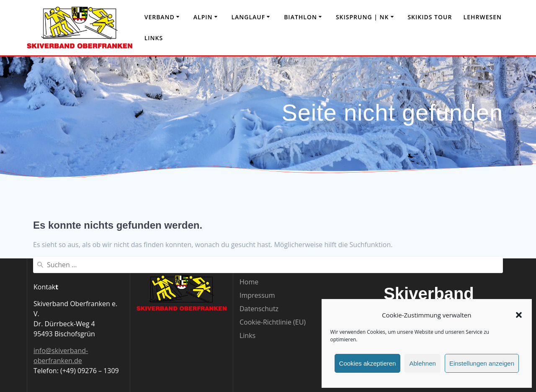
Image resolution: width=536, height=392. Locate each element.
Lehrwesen (483, 17)
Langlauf (248, 17)
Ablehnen (422, 363)
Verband (160, 17)
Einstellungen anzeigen (482, 363)
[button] (519, 315)
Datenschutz (259, 309)
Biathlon (300, 17)
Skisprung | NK (362, 17)
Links (154, 38)
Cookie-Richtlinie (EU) (273, 322)
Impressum (257, 295)
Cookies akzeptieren (368, 363)
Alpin (203, 17)
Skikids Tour (430, 17)
